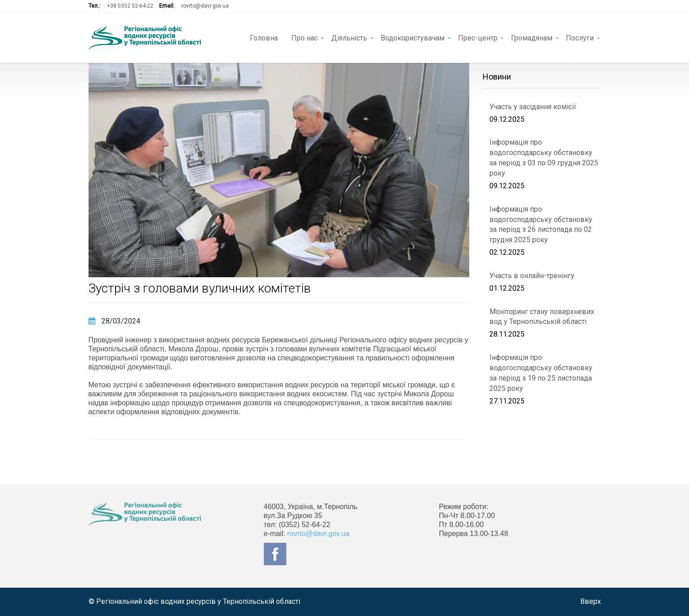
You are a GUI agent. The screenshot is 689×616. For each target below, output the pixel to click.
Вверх (591, 601)
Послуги (580, 37)
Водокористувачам (413, 37)
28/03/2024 (114, 321)
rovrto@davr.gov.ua (205, 6)
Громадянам (532, 37)
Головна (264, 37)
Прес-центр (478, 37)
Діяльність (349, 37)
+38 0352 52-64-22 (130, 6)
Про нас (304, 37)
